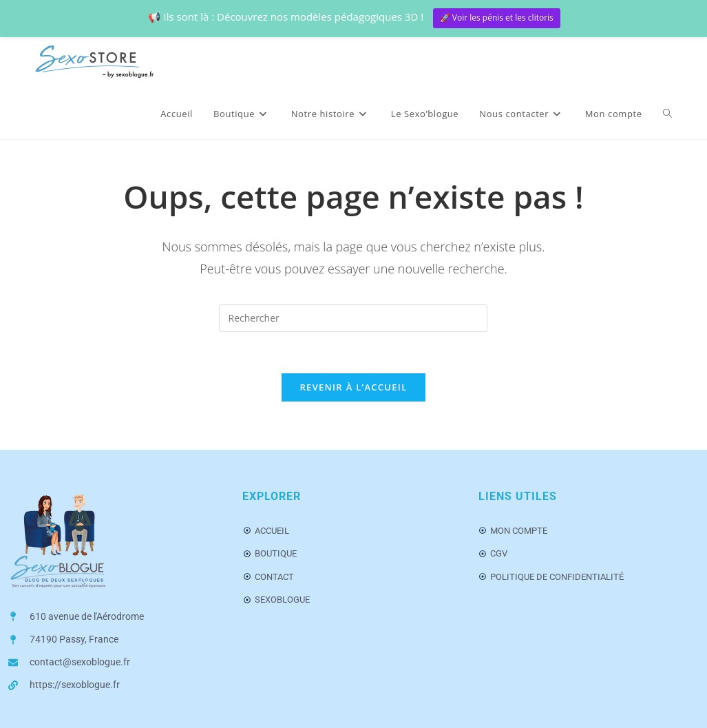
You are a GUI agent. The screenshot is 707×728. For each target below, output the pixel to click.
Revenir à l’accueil (353, 387)
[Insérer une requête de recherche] (353, 318)
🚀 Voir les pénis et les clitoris (497, 18)
